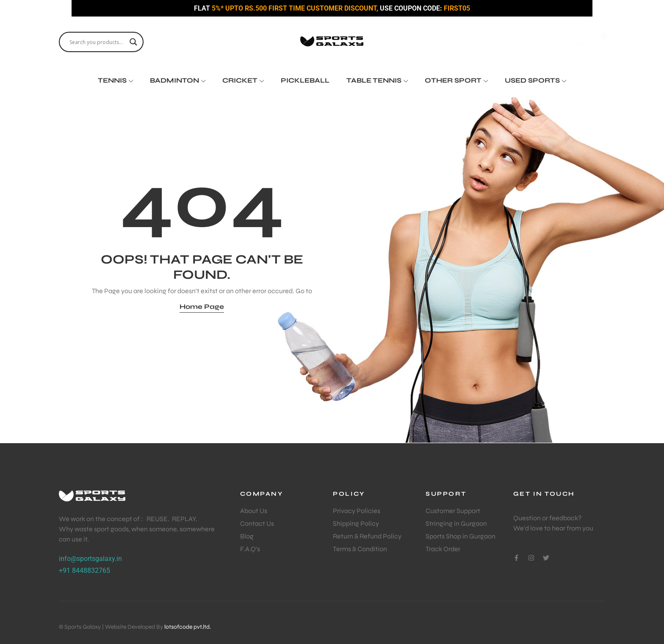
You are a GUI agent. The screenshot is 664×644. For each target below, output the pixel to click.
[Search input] (97, 42)
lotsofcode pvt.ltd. (188, 627)
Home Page (202, 307)
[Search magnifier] (133, 42)
